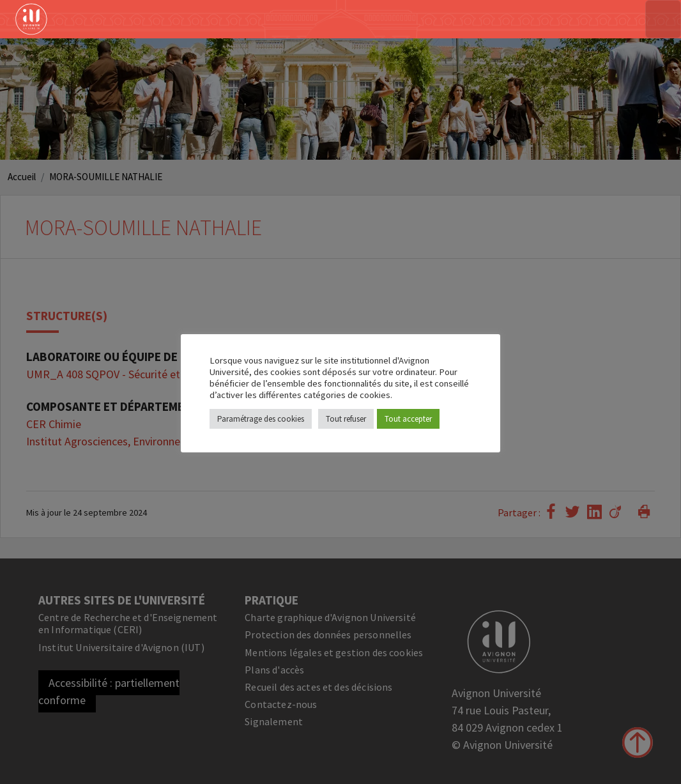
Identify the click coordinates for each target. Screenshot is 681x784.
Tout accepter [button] (408, 419)
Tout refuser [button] (346, 419)
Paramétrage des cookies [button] (261, 419)
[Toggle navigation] (663, 19)
